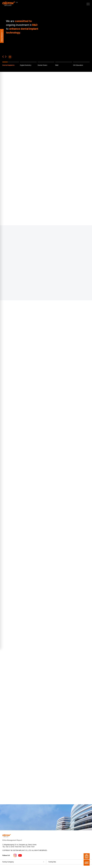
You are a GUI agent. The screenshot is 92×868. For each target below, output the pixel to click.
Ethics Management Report (12, 840)
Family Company (8, 862)
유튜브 (20, 855)
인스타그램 (15, 855)
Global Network (2, 36)
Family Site (52, 862)
